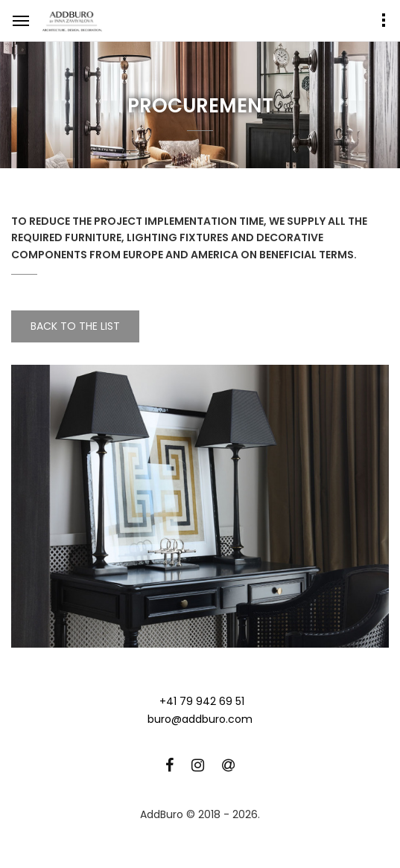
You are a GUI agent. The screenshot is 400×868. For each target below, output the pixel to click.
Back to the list (75, 326)
